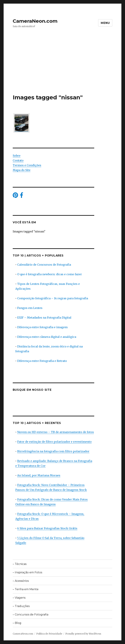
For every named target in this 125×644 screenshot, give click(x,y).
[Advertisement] (63, 68)
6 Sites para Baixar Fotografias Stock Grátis (47, 528)
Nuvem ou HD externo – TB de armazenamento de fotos (56, 432)
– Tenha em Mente (26, 589)
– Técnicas (20, 564)
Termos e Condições (27, 165)
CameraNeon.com (35, 21)
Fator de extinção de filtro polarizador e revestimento (54, 442)
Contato (18, 160)
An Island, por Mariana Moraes (39, 475)
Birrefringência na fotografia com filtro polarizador (53, 451)
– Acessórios (21, 581)
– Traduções (21, 606)
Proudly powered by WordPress (83, 634)
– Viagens (19, 598)
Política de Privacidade (49, 634)
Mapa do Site (22, 170)
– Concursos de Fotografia (31, 615)
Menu (105, 23)
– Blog (17, 623)
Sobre (17, 156)
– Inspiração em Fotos (27, 572)
